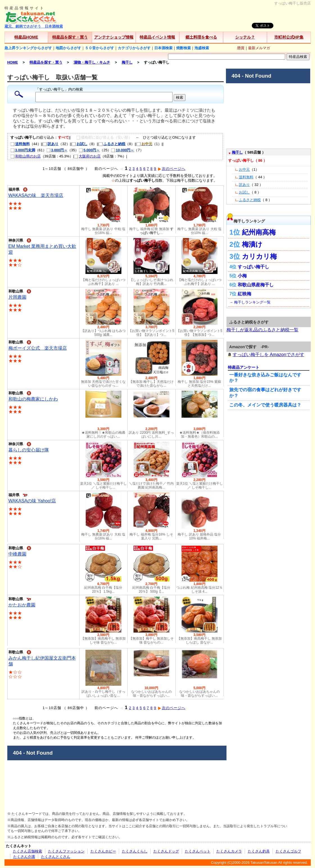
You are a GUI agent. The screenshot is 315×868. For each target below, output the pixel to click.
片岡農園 (17, 297)
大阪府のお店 (87, 156)
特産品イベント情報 (157, 37)
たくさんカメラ (229, 851)
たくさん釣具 (259, 851)
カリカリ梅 (259, 256)
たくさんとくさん (56, 857)
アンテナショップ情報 (114, 37)
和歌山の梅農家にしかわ (33, 399)
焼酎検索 (183, 48)
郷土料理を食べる (201, 37)
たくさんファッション (66, 851)
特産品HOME (26, 37)
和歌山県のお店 (26, 156)
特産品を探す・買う (70, 37)
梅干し (237, 152)
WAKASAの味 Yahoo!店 (32, 501)
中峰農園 (17, 554)
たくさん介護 (24, 857)
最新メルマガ (259, 48)
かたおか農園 (22, 605)
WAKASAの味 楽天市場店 (36, 195)
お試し (80, 144)
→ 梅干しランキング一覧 (250, 302)
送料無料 (20, 144)
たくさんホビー (103, 851)
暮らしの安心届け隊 (29, 450)
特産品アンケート (244, 367)
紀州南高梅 (259, 232)
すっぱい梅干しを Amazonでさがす (265, 355)
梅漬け (252, 244)
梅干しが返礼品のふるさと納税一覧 (262, 330)
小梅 (242, 276)
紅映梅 (244, 294)
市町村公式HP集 (289, 37)
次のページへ (172, 169)
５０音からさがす (99, 48)
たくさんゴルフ (288, 851)
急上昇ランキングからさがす (28, 48)
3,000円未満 (23, 150)
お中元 (244, 169)
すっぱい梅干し (253, 267)
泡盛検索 (202, 48)
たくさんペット (198, 851)
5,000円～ (89, 150)
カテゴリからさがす (134, 48)
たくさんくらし (135, 851)
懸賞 (241, 48)
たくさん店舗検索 (28, 851)
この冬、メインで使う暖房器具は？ (265, 405)
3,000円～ (57, 150)
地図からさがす (68, 48)
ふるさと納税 (112, 144)
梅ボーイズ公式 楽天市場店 (38, 348)
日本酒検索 (163, 48)
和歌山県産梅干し (256, 285)
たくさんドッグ (166, 851)
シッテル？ (245, 37)
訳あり (51, 144)
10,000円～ (123, 150)
